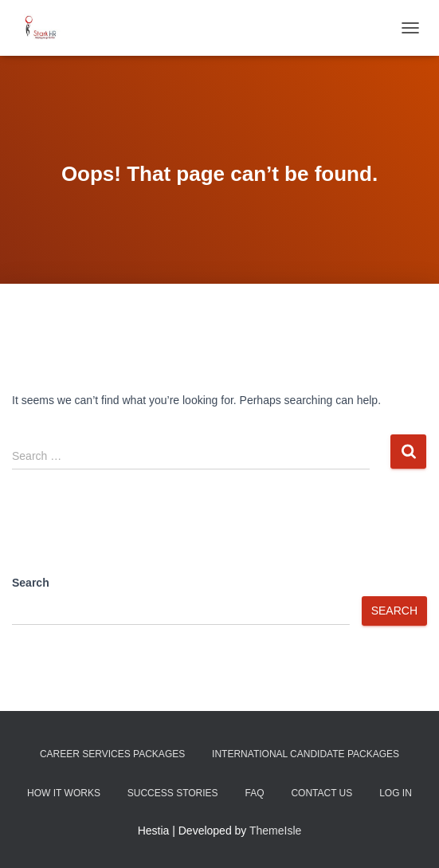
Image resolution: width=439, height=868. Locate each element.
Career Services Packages (112, 754)
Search (31, 583)
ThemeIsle (275, 831)
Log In (396, 793)
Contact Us (321, 793)
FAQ (254, 793)
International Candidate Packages (306, 754)
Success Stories (173, 793)
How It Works (64, 793)
